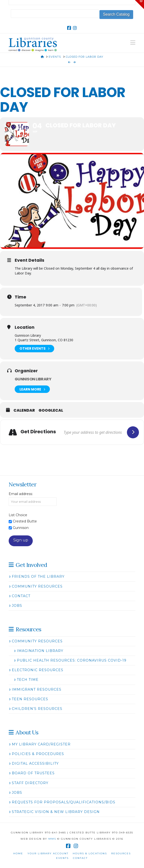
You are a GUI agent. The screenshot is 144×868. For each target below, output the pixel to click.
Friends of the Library (37, 577)
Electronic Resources (36, 670)
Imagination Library (39, 651)
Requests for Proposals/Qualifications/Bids (62, 802)
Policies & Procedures (36, 754)
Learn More (32, 389)
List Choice (18, 515)
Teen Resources (29, 699)
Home (18, 853)
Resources (121, 853)
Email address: (21, 494)
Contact (20, 596)
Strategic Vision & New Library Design (54, 812)
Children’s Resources (36, 709)
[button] (133, 43)
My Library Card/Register (40, 744)
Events (62, 858)
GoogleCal (51, 410)
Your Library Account (48, 853)
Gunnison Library (33, 379)
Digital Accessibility (34, 763)
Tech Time (26, 680)
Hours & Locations (90, 853)
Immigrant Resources (35, 689)
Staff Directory (29, 783)
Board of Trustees (32, 773)
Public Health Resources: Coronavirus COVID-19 (70, 660)
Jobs (16, 606)
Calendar (24, 410)
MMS (52, 839)
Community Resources (36, 586)
